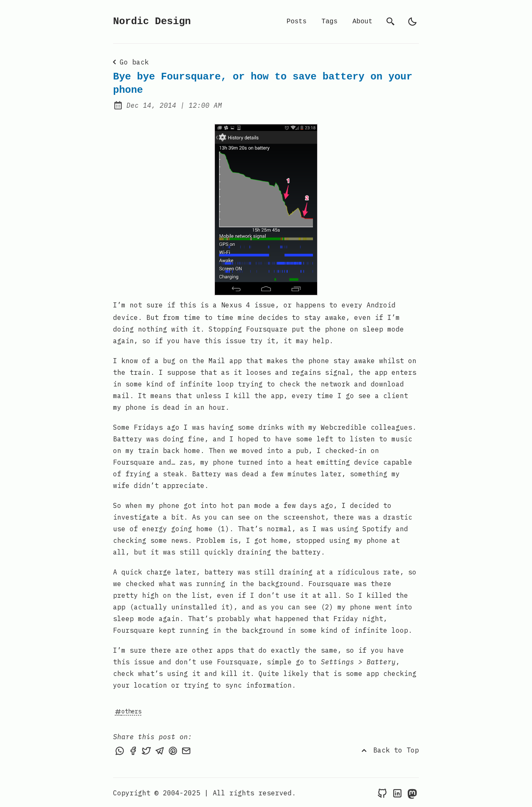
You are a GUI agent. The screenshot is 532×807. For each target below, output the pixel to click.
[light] (412, 22)
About (362, 22)
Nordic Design (152, 21)
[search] (391, 22)
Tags (330, 22)
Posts (297, 22)
